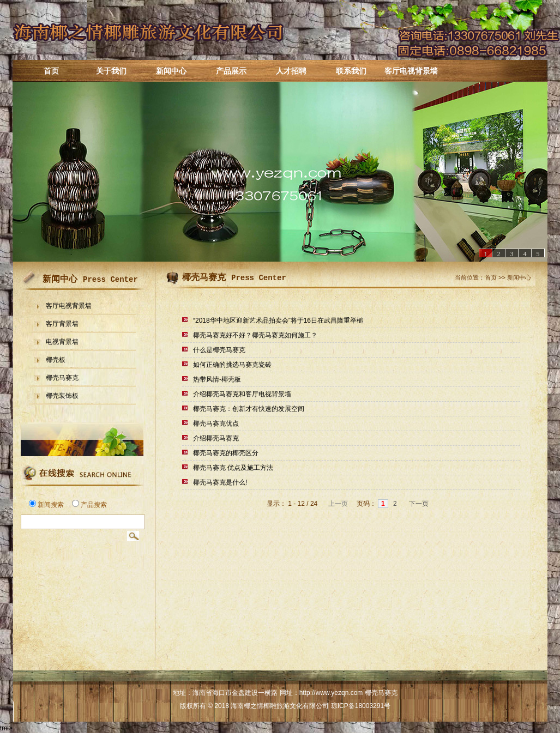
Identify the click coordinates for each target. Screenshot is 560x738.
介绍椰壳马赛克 (216, 438)
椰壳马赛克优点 (216, 424)
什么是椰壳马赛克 (219, 350)
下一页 (420, 504)
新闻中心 (171, 71)
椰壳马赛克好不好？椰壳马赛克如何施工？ (255, 335)
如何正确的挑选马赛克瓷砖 (232, 365)
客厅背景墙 (62, 324)
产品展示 (231, 71)
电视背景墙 (62, 342)
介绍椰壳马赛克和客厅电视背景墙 (242, 394)
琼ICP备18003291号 (361, 706)
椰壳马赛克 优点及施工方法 (233, 468)
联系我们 (351, 71)
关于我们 (111, 71)
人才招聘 (291, 71)
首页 (51, 71)
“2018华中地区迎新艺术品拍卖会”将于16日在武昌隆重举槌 (278, 320)
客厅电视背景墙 (411, 71)
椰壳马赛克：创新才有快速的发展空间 (249, 409)
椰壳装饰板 (62, 396)
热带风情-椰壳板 (217, 379)
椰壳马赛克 (62, 378)
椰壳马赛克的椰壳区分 (226, 453)
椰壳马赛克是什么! (220, 482)
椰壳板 (56, 360)
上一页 (337, 504)
